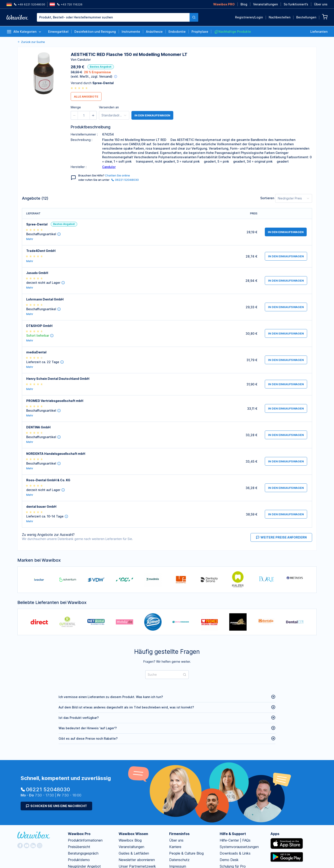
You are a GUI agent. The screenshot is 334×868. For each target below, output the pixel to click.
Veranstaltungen (265, 4)
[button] (182, 42)
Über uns (321, 4)
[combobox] (118, 17)
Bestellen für (216, 42)
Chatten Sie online (117, 175)
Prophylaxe (200, 32)
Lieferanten (319, 32)
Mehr (30, 239)
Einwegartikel (58, 32)
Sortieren (267, 198)
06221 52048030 (125, 180)
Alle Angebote (86, 96)
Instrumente (131, 32)
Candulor (109, 167)
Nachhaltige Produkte (232, 32)
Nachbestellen (280, 17)
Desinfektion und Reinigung (95, 32)
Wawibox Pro (79, 834)
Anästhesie (154, 32)
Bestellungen (306, 17)
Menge (172, 42)
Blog (244, 4)
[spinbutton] (191, 42)
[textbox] (113, 17)
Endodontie (177, 32)
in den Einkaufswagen (152, 115)
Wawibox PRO (224, 4)
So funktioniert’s (296, 4)
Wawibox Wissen (133, 834)
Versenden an (109, 107)
